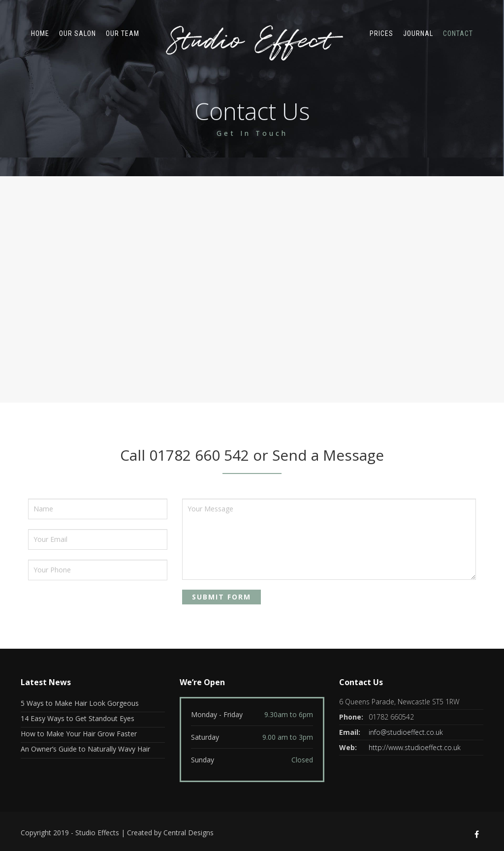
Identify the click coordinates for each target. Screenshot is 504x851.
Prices (381, 33)
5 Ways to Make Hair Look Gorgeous (80, 703)
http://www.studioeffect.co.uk (415, 747)
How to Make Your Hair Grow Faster (79, 734)
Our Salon (78, 33)
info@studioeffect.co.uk (406, 732)
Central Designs (189, 833)
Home (40, 33)
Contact (458, 33)
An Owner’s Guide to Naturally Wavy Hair (85, 749)
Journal (418, 33)
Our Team (123, 33)
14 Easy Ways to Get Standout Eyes (78, 718)
